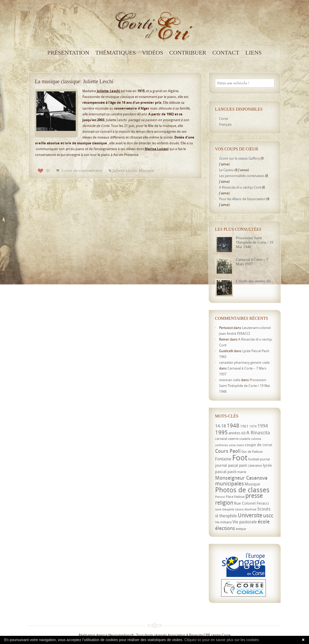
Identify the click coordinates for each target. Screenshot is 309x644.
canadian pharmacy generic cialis (244, 362)
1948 (233, 425)
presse (254, 496)
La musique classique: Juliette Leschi (74, 81)
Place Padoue (235, 497)
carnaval (221, 439)
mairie (242, 472)
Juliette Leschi (125, 170)
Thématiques (116, 53)
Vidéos (153, 53)
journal (265, 459)
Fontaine (223, 459)
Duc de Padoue (252, 452)
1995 (221, 432)
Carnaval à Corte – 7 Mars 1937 (252, 262)
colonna (256, 439)
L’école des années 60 (253, 281)
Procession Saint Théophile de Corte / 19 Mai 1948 (255, 242)
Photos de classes (242, 490)
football (254, 459)
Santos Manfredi (246, 509)
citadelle (245, 439)
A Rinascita (258, 432)
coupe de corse (259, 445)
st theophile (226, 516)
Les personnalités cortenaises (242, 176)
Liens (254, 53)
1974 (253, 426)
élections (225, 528)
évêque (241, 529)
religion (224, 503)
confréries (222, 445)
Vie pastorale (245, 522)
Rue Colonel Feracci (252, 503)
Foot (240, 458)
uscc (268, 515)
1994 (263, 426)
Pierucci (220, 497)
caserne (233, 439)
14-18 (221, 426)
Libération (255, 466)
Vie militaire (223, 522)
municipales (229, 483)
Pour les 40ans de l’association (242, 199)
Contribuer (188, 53)
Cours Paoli (228, 451)
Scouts (264, 509)
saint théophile (225, 509)
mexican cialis (230, 380)
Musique (146, 170)
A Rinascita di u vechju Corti (240, 187)
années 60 (237, 433)
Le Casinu (226, 170)
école (264, 522)
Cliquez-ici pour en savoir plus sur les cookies (222, 640)
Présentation (68, 53)
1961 (244, 426)
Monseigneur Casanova (241, 478)
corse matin (236, 445)
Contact (226, 53)
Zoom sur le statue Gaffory (239, 158)
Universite (250, 515)
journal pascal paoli (231, 465)
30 (44, 170)
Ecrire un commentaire (82, 170)
